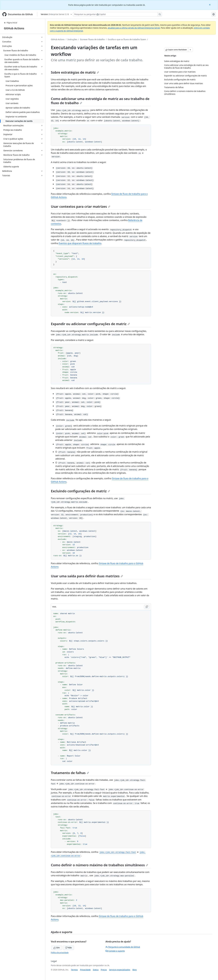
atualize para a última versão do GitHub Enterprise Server (134, 28)
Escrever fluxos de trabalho (92, 39)
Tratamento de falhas (70, 773)
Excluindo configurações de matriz (80, 491)
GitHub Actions (14, 28)
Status (96, 970)
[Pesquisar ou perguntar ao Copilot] (117, 14)
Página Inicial (10, 23)
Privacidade (85, 970)
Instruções (72, 39)
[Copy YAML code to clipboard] (147, 607)
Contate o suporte (115, 951)
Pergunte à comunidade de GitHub (123, 947)
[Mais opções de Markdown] (190, 50)
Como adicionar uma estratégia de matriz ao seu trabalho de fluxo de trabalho (100, 101)
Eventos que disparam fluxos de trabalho (80, 243)
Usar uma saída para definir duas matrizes (87, 576)
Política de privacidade (60, 953)
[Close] (210, 5)
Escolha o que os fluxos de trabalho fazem (127, 39)
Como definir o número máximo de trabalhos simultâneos (99, 865)
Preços (104, 970)
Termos (74, 970)
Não (68, 948)
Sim (57, 948)
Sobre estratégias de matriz (75, 72)
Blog (135, 970)
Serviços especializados (120, 970)
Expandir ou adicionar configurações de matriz (90, 324)
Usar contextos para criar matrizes (81, 206)
